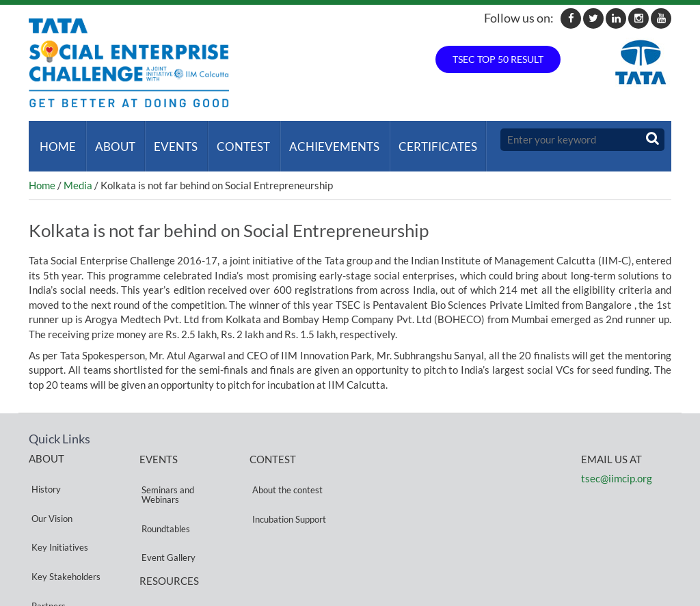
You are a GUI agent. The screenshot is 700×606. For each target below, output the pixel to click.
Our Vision (49, 485)
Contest (233, 140)
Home (55, 140)
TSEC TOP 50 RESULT (498, 59)
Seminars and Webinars (166, 474)
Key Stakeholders (63, 518)
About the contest (285, 470)
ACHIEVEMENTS (321, 140)
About (110, 140)
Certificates (422, 140)
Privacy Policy (167, 552)
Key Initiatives (57, 502)
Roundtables (164, 496)
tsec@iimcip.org (617, 465)
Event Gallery (166, 512)
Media (78, 172)
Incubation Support (286, 486)
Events (168, 140)
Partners (46, 535)
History (43, 469)
